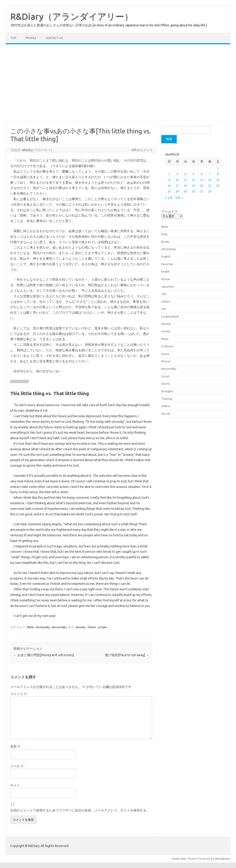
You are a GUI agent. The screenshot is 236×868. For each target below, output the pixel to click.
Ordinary (167, 346)
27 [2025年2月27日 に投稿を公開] (202, 191)
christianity (43, 627)
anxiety (81, 627)
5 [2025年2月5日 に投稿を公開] (194, 174)
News (165, 339)
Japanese (168, 286)
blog (164, 234)
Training (167, 399)
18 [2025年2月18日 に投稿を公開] (185, 186)
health (165, 271)
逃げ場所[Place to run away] (127, 655)
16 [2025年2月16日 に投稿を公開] (169, 186)
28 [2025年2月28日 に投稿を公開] (210, 191)
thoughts (167, 391)
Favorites (167, 264)
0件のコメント (142, 150)
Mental (166, 324)
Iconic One (179, 859)
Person (166, 361)
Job (164, 294)
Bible (30, 627)
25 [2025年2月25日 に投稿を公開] (185, 191)
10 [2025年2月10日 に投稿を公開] (177, 180)
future (92, 627)
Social (165, 376)
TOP (13, 38)
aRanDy (27, 150)
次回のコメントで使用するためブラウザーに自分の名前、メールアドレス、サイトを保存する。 (80, 810)
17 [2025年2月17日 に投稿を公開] (177, 186)
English (166, 256)
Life (164, 309)
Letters (166, 301)
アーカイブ (169, 212)
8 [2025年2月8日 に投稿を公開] (218, 174)
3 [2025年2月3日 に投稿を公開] (177, 174)
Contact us (54, 38)
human (166, 279)
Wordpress (222, 859)
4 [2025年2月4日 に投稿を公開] (185, 174)
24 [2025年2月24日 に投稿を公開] (177, 191)
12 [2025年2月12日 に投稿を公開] (193, 180)
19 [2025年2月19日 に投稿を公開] (193, 186)
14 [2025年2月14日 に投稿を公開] (210, 180)
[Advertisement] (118, 82)
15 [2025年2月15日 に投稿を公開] (218, 180)
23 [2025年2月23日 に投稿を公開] (169, 191)
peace (165, 354)
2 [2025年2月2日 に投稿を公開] (169, 174)
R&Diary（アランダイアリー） (72, 16)
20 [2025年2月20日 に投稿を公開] (202, 186)
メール (17, 766)
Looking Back (170, 316)
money (166, 331)
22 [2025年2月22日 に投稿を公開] (218, 186)
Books (165, 242)
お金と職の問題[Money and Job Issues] (44, 655)
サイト (15, 785)
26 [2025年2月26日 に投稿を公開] (193, 191)
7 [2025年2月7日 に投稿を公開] (210, 174)
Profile (31, 38)
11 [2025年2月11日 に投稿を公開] (185, 180)
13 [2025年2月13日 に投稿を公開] (202, 180)
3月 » (179, 198)
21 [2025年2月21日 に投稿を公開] (210, 186)
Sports (166, 384)
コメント (19, 694)
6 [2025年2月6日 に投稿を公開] (202, 174)
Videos (166, 406)
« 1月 (169, 198)
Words (166, 414)
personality (59, 627)
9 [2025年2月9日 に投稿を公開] (169, 180)
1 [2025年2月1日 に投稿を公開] (218, 168)
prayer (103, 627)
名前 (15, 746)
